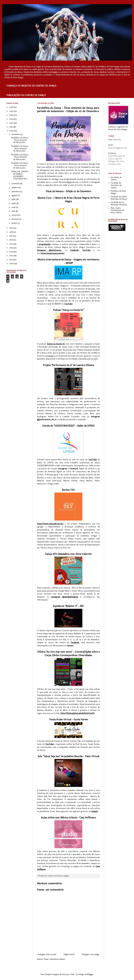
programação (45, 244)
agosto (14, 195)
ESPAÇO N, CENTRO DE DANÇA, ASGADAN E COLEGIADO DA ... (20, 175)
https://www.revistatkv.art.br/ (50, 524)
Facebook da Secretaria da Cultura (116, 185)
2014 (11, 248)
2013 (11, 252)
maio (14, 207)
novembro (16, 184)
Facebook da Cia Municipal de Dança (119, 203)
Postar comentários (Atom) (54, 959)
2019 (11, 228)
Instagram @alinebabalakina (65, 597)
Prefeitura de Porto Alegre (118, 192)
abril (14, 211)
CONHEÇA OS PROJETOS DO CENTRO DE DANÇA (31, 86)
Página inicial (69, 954)
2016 (11, 240)
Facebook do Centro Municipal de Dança (119, 198)
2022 (11, 123)
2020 (12, 131)
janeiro (15, 223)
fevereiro (16, 219)
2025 (11, 111)
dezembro (16, 134)
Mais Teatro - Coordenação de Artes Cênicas (117, 210)
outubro (15, 187)
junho (14, 203)
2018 (11, 232)
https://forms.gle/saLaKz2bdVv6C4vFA (77, 713)
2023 (11, 119)
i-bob (72, 974)
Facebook (74, 250)
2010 (11, 264)
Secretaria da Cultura (116, 178)
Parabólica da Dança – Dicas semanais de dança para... (20, 140)
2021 (11, 127)
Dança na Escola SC (56, 344)
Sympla (94, 811)
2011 (11, 260)
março (14, 215)
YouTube (86, 250)
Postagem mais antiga (90, 954)
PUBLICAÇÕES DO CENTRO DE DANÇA (26, 95)
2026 (12, 107)
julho (14, 199)
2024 (12, 115)
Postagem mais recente (47, 954)
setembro (16, 192)
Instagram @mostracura (49, 250)
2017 (11, 236)
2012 (11, 256)
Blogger (90, 974)
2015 (11, 244)
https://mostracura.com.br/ (53, 253)
